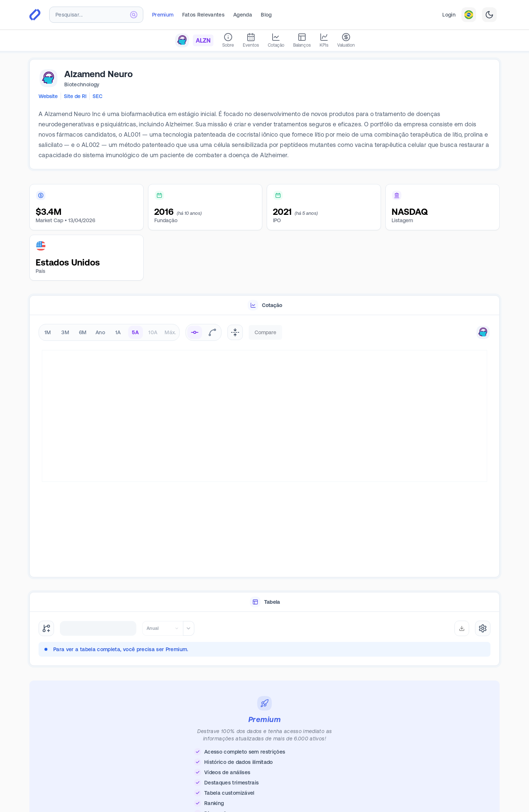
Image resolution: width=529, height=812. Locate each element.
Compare (265, 332)
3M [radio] (65, 332)
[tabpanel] (264, 446)
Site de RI (75, 96)
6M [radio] (83, 332)
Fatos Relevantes (203, 15)
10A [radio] (153, 332)
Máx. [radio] (170, 332)
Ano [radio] (100, 332)
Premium (163, 15)
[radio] (195, 332)
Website (48, 96)
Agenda (243, 15)
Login (449, 15)
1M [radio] (48, 332)
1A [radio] (118, 332)
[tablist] (264, 305)
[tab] (264, 305)
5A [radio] (135, 332)
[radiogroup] (109, 332)
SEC (98, 96)
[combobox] (96, 15)
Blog (266, 15)
